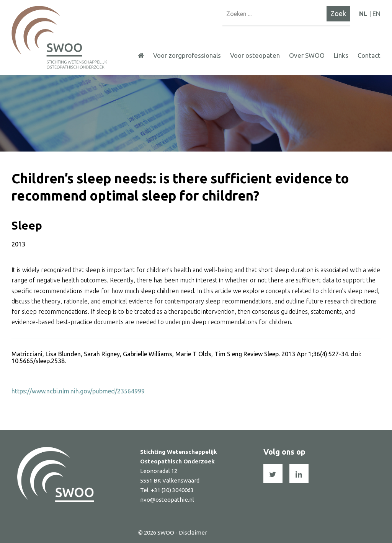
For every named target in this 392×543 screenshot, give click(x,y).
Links (341, 55)
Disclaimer (193, 532)
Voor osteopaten (255, 55)
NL (363, 14)
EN (376, 14)
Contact (369, 55)
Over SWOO (307, 55)
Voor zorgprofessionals (187, 55)
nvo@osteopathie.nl (167, 500)
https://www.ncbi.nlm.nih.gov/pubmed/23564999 (78, 391)
